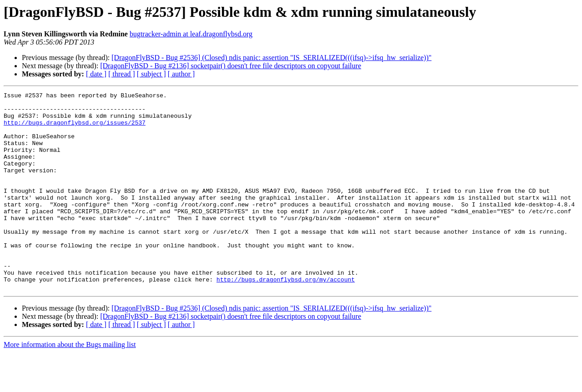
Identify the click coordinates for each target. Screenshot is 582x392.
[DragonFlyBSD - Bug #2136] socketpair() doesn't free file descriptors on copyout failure (231, 66)
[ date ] (96, 74)
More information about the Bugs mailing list (70, 384)
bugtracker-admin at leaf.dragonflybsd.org (191, 34)
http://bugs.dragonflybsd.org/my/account (286, 317)
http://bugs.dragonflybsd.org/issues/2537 (75, 129)
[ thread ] (122, 74)
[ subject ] (151, 74)
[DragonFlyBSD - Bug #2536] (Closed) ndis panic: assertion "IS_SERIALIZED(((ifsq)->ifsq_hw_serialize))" (271, 58)
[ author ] (181, 74)
